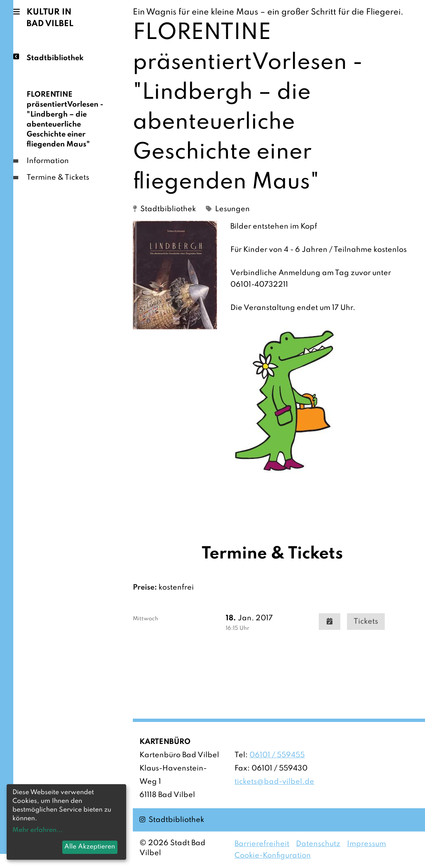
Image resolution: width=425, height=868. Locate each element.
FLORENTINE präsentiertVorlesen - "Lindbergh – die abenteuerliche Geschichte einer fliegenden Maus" (65, 119)
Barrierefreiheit (262, 844)
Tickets (366, 622)
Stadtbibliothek (55, 57)
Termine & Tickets (58, 178)
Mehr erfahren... (38, 830)
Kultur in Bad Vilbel (50, 18)
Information (48, 161)
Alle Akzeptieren (90, 847)
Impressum (366, 844)
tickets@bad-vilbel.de (274, 782)
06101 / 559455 (277, 755)
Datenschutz (318, 844)
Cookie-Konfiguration (273, 856)
